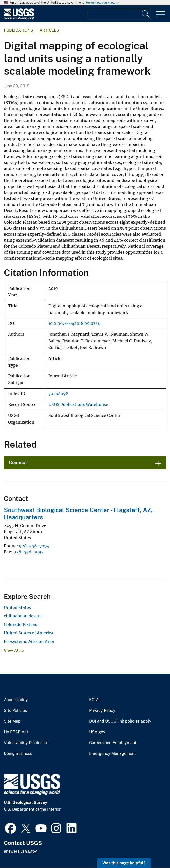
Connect (18, 463)
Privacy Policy (102, 711)
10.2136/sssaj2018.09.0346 (75, 323)
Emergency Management (112, 754)
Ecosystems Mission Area (29, 641)
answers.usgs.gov (20, 851)
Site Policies (15, 711)
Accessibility (16, 700)
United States (17, 607)
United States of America (29, 633)
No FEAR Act (16, 732)
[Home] (19, 18)
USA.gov (97, 732)
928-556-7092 (29, 552)
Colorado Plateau (21, 624)
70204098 (58, 394)
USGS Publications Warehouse (78, 404)
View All (14, 650)
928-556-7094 (34, 546)
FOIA (94, 700)
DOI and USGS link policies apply (120, 721)
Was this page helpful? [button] (124, 863)
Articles (49, 30)
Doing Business (18, 754)
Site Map (12, 721)
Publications (19, 30)
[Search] (146, 14)
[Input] (118, 14)
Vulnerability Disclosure (26, 743)
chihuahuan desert (23, 616)
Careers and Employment (113, 743)
